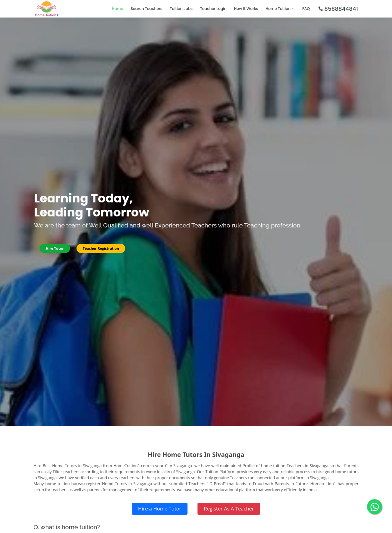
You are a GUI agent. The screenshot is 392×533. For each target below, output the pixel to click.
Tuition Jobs (181, 9)
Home (118, 9)
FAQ (306, 9)
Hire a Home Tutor (160, 509)
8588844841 (340, 9)
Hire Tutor (55, 248)
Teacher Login (213, 9)
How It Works (246, 9)
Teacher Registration (101, 248)
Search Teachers (147, 9)
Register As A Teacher (229, 509)
